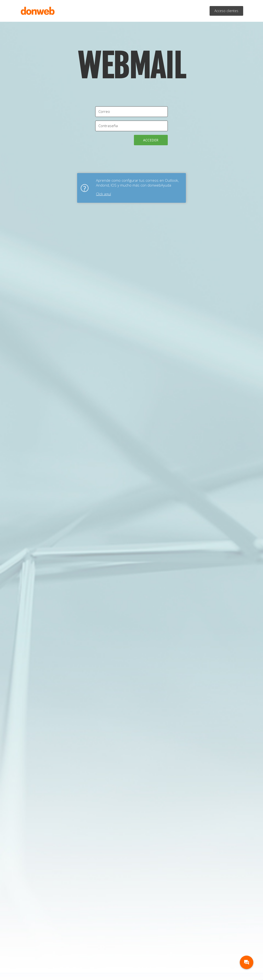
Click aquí (103, 194)
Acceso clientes (226, 11)
